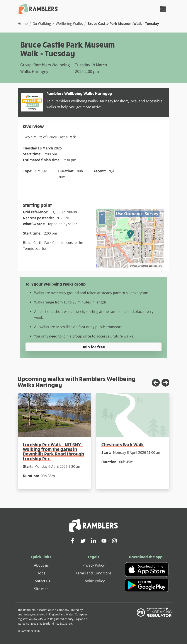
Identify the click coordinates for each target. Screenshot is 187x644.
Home (23, 23)
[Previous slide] (156, 383)
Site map (41, 589)
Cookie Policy (94, 581)
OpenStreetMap (140, 266)
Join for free (94, 347)
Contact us (41, 581)
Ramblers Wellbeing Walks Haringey (79, 93)
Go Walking (42, 23)
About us (41, 565)
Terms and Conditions (93, 573)
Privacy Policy (93, 565)
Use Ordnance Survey (137, 213)
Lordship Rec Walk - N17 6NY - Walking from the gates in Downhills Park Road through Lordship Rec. (53, 451)
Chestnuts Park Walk (123, 444)
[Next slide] (165, 383)
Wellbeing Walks (69, 23)
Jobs (41, 573)
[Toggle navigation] (163, 9)
